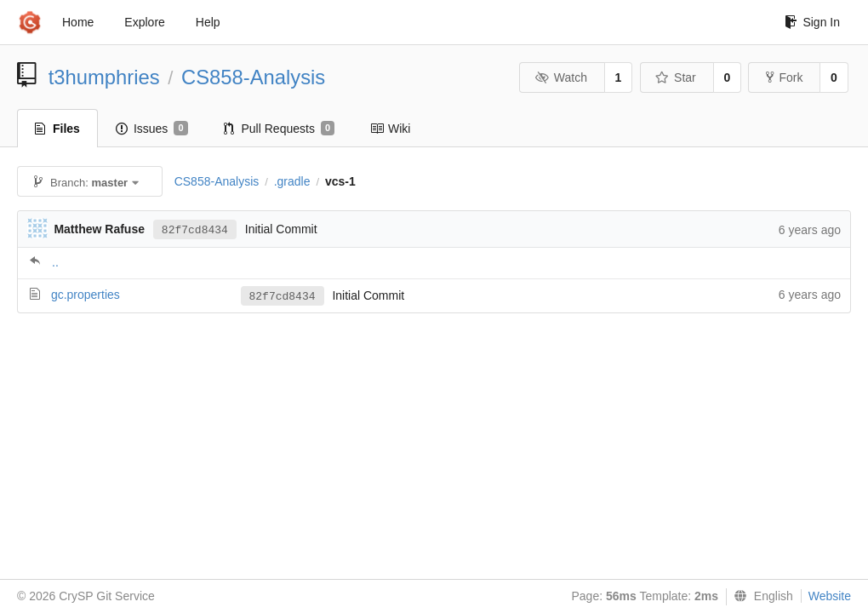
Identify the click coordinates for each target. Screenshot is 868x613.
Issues (152, 129)
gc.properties (86, 295)
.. (55, 262)
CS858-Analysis (253, 77)
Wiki (390, 129)
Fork (784, 77)
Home (78, 22)
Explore (144, 22)
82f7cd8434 (195, 230)
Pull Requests (280, 129)
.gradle (292, 181)
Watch (561, 77)
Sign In (812, 22)
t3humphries (104, 77)
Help (208, 22)
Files (57, 129)
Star (676, 77)
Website (830, 596)
